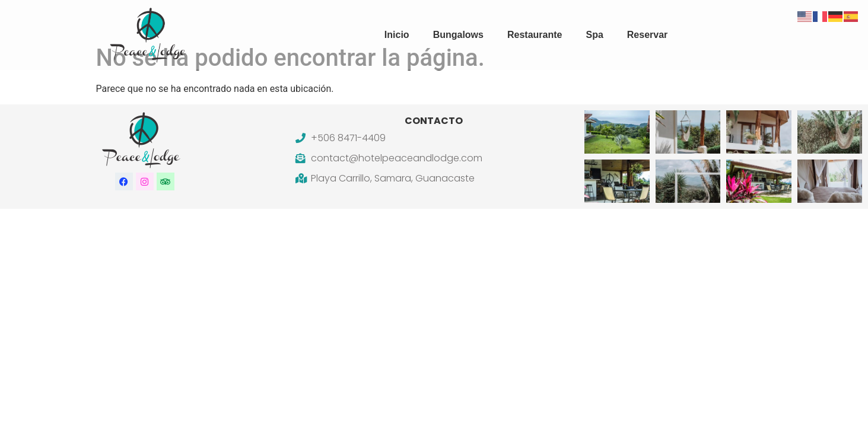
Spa (594, 35)
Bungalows (458, 35)
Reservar (648, 35)
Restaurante (535, 35)
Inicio (397, 35)
